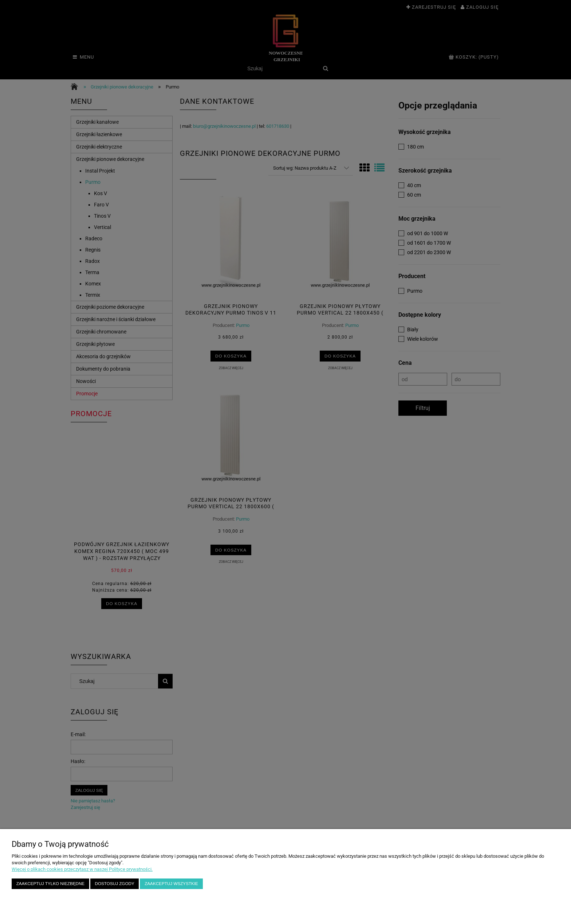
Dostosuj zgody (115, 883)
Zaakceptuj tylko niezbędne (50, 883)
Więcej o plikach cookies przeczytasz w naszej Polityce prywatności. (82, 869)
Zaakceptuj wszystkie (171, 883)
